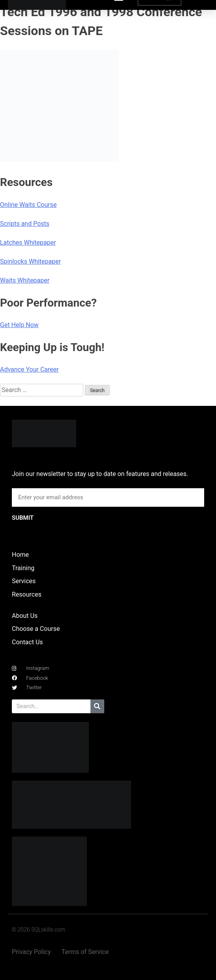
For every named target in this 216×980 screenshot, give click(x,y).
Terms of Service (85, 952)
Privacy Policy (31, 952)
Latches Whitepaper (28, 243)
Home (20, 555)
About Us (25, 616)
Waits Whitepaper (25, 280)
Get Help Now (19, 325)
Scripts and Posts (25, 224)
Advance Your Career (29, 369)
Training (23, 568)
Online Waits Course (28, 205)
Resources (27, 594)
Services (24, 581)
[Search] (97, 706)
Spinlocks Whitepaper (30, 261)
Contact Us (27, 642)
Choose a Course (36, 629)
